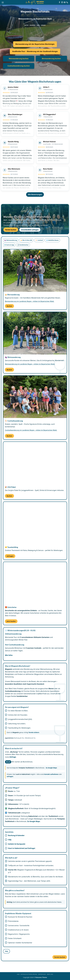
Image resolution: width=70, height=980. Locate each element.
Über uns (50, 974)
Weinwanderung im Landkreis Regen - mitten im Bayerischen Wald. (30, 364)
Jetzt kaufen (11, 621)
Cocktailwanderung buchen (19, 66)
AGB (18, 974)
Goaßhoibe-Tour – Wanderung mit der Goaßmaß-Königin (35, 51)
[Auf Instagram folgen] (62, 2)
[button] (3, 2)
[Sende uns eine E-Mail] (65, 2)
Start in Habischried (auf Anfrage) (22, 848)
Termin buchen (11, 230)
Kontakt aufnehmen (51, 774)
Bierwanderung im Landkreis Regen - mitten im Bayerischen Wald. (30, 301)
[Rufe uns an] (67, 2)
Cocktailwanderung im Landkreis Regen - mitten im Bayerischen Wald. (31, 430)
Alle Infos (9, 655)
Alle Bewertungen (35, 194)
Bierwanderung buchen (51, 59)
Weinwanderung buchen (19, 59)
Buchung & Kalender (16, 835)
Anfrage (13, 757)
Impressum (42, 974)
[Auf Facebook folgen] (59, 2)
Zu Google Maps (51, 768)
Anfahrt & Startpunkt (17, 844)
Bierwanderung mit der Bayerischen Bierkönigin (35, 44)
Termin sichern (34, 732)
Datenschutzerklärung (29, 974)
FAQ (10, 840)
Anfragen (10, 556)
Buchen (9, 306)
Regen (16, 223)
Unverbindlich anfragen (30, 230)
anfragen (10, 776)
